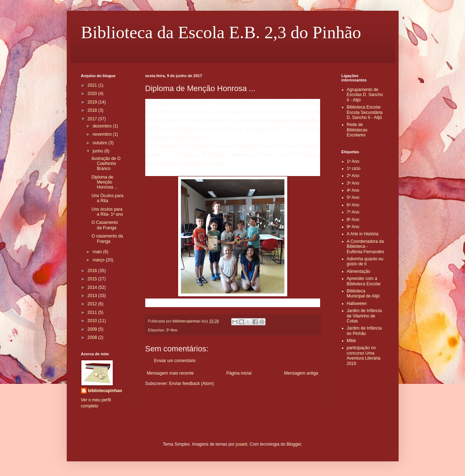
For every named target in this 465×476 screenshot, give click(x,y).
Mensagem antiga (301, 373)
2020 (93, 94)
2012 (93, 304)
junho (98, 151)
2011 (93, 312)
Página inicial (239, 373)
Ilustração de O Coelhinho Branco (106, 164)
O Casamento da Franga (105, 225)
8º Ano (353, 220)
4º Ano (353, 190)
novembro (103, 134)
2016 (93, 271)
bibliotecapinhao (105, 391)
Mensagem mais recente (170, 373)
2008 (93, 337)
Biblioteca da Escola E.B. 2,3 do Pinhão (221, 32)
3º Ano (172, 330)
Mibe (352, 341)
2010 (93, 321)
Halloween (357, 304)
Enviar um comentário (175, 361)
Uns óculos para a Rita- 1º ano (107, 212)
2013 (93, 296)
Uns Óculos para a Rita (107, 198)
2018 (93, 110)
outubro (100, 143)
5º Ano (353, 197)
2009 (93, 329)
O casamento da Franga (107, 239)
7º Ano (353, 212)
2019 (93, 102)
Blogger (294, 444)
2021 (93, 85)
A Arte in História (363, 234)
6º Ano (353, 205)
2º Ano (353, 176)
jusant (242, 444)
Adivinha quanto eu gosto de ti (365, 261)
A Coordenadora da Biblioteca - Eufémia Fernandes (366, 247)
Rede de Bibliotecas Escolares (357, 130)
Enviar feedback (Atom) (191, 384)
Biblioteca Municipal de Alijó (363, 294)
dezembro (103, 126)
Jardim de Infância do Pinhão (364, 331)
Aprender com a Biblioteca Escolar (364, 281)
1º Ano (353, 161)
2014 (93, 287)
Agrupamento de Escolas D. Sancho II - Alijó (365, 95)
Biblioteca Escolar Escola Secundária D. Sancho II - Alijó (365, 112)
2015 (93, 279)
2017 (93, 119)
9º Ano (353, 227)
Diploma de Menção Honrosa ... (105, 182)
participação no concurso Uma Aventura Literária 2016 (364, 355)
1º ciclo (354, 169)
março (99, 260)
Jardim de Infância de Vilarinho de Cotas (364, 316)
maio (98, 252)
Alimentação (359, 271)
